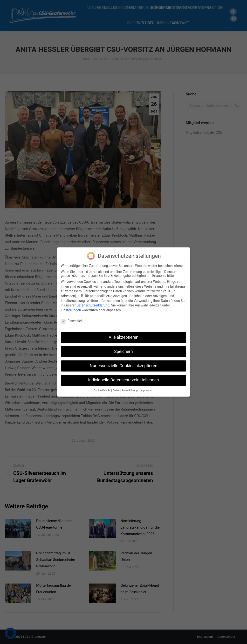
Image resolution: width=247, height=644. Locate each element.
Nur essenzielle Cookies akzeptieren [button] (123, 366)
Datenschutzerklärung (93, 305)
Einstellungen (71, 310)
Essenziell (72, 321)
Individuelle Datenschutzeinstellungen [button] (123, 380)
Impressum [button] (147, 390)
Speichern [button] (123, 352)
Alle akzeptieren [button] (123, 337)
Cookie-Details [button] (102, 390)
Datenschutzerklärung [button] (126, 390)
